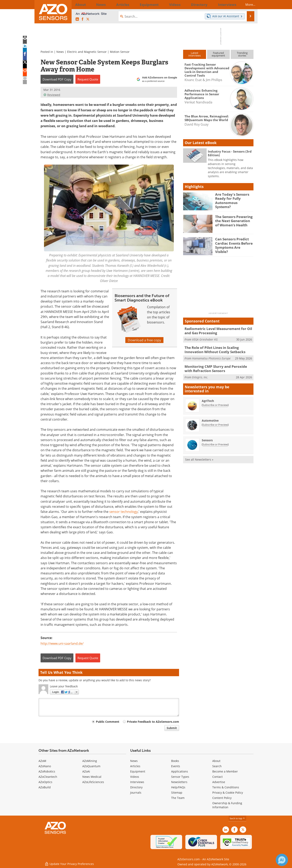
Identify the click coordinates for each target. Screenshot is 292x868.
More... (247, 4)
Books (175, 761)
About (216, 761)
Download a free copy (144, 340)
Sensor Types (180, 777)
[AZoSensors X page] (88, 19)
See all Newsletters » (199, 456)
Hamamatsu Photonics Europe (211, 356)
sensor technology (123, 512)
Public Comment (108, 722)
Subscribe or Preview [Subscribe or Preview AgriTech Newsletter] (215, 402)
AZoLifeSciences (93, 782)
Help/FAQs (178, 787)
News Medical (92, 777)
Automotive (210, 417)
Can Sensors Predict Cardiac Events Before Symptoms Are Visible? (233, 243)
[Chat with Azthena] (282, 860)
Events (176, 766)
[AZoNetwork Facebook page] (83, 19)
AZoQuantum (91, 766)
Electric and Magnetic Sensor (87, 52)
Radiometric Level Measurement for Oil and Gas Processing (218, 330)
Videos (135, 777)
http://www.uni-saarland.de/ (62, 643)
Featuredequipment (218, 54)
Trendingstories (242, 54)
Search (217, 766)
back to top (237, 818)
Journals (136, 793)
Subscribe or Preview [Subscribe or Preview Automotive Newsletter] (215, 422)
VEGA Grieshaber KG (205, 338)
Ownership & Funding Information (227, 805)
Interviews (137, 782)
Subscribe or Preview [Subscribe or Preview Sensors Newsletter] (215, 441)
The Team (178, 798)
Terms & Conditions (226, 787)
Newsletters (179, 782)
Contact (217, 777)
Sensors (207, 437)
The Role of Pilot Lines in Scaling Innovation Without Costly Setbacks (218, 348)
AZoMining (90, 761)
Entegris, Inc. (200, 374)
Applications (180, 771)
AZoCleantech (48, 777)
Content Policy (222, 798)
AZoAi (86, 771)
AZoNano (45, 766)
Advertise (219, 782)
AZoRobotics (47, 771)
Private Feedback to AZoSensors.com (153, 722)
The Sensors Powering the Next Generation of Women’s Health (233, 220)
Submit (172, 728)
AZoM (42, 761)
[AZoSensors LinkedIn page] (77, 19)
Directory (136, 787)
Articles (135, 766)
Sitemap (177, 793)
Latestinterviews (195, 54)
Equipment (138, 771)
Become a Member (225, 771)
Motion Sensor (120, 52)
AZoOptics (45, 782)
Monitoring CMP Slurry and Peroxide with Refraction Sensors (216, 366)
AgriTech (208, 398)
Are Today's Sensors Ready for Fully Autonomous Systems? (232, 198)
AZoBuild (45, 787)
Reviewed (52, 95)
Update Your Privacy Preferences (69, 863)
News (60, 52)
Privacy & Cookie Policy (228, 793)
